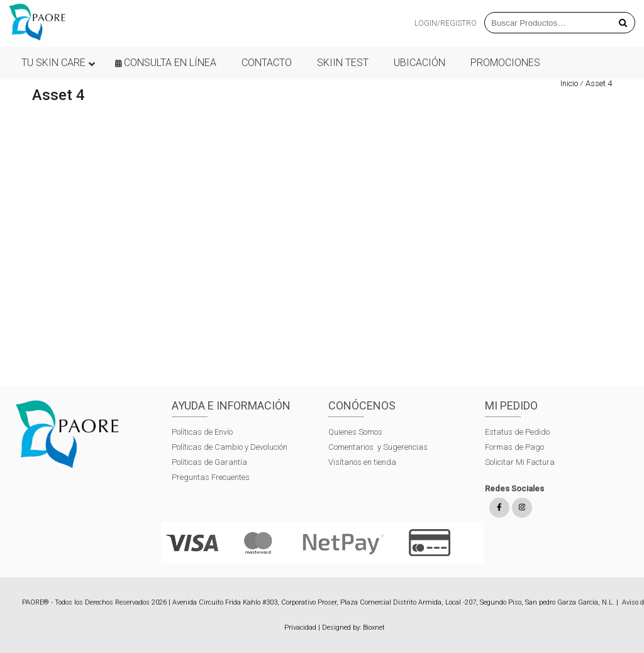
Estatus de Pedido (517, 432)
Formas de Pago (514, 447)
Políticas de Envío (202, 432)
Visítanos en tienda (362, 462)
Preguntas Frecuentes (211, 477)
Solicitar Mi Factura (520, 462)
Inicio (569, 83)
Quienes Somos (355, 432)
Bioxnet (374, 628)
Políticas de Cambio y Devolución (230, 447)
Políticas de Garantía (210, 462)
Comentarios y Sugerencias (378, 447)
